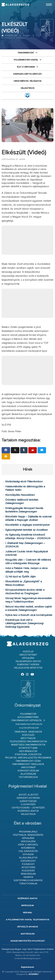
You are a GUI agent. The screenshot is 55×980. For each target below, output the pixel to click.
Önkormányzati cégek (28, 761)
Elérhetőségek (28, 801)
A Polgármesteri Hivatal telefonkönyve (28, 920)
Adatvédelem (27, 934)
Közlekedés (28, 871)
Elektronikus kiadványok (28, 880)
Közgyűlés (28, 735)
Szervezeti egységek (28, 798)
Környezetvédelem (28, 771)
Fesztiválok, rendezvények (28, 835)
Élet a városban (26, 67)
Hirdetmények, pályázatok (28, 81)
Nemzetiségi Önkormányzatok (28, 745)
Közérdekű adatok (28, 811)
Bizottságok (28, 738)
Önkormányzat (26, 53)
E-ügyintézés (28, 805)
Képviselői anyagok (28, 927)
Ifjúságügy (28, 864)
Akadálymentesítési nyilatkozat (28, 941)
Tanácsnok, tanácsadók (28, 732)
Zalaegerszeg (15, 5)
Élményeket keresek (28, 665)
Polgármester (28, 714)
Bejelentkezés (28, 967)
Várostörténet (28, 655)
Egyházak (28, 854)
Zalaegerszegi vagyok (28, 661)
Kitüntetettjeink (28, 748)
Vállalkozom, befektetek (28, 668)
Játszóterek (28, 867)
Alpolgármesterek (28, 717)
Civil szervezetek (28, 851)
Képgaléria (28, 658)
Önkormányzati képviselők (27, 720)
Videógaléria (28, 842)
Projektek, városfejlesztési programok (28, 758)
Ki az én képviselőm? (29, 728)
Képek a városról (28, 845)
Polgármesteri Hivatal (26, 60)
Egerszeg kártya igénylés (27, 74)
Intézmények (28, 848)
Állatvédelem (28, 774)
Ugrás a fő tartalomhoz (46, 1)
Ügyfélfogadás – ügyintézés (28, 808)
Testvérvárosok (28, 777)
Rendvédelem (28, 874)
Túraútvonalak (28, 884)
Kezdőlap (10, 36)
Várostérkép (28, 768)
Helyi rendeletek (28, 751)
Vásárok (28, 877)
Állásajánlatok (28, 858)
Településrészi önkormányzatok (28, 742)
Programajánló (28, 832)
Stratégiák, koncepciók (28, 755)
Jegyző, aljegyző (28, 795)
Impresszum (27, 906)
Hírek (27, 36)
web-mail (27, 913)
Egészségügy (28, 861)
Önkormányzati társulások (28, 764)
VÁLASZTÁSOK (28, 88)
